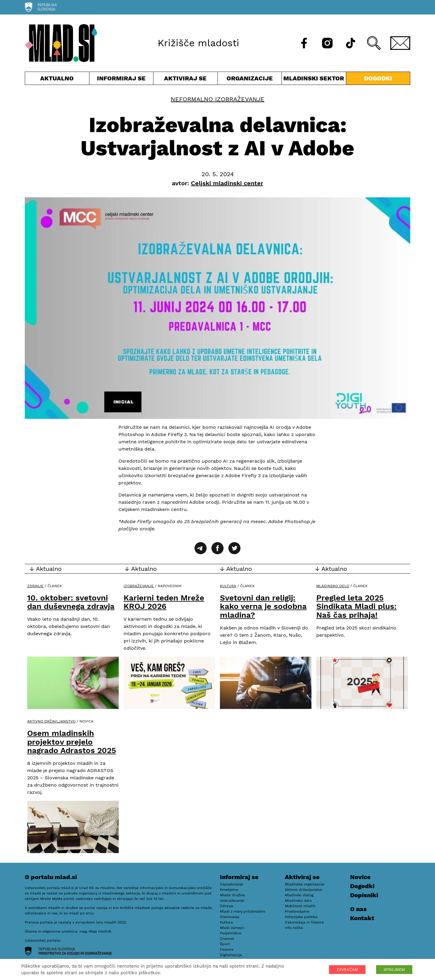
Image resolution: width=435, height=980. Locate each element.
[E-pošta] (400, 43)
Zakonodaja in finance (304, 922)
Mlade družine (232, 895)
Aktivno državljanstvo (51, 721)
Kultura (228, 586)
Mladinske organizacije (305, 884)
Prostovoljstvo (297, 911)
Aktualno (57, 80)
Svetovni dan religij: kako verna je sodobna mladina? (263, 606)
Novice (360, 877)
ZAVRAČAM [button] (347, 970)
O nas (358, 909)
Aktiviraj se (185, 80)
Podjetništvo (231, 933)
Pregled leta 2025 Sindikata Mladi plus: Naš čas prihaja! (356, 606)
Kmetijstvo (229, 890)
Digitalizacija (231, 955)
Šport (225, 944)
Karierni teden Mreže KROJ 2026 (164, 602)
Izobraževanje (139, 586)
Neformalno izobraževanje (217, 99)
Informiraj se (121, 80)
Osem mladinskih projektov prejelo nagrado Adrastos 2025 (72, 742)
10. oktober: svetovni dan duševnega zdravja (71, 602)
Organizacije (250, 80)
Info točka (294, 928)
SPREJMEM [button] (394, 970)
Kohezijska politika (301, 917)
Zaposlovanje (232, 884)
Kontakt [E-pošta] (362, 918)
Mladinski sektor (314, 80)
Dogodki (378, 78)
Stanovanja (230, 917)
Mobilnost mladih (300, 906)
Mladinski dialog (299, 895)
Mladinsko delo (333, 586)
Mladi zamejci (232, 928)
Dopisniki (364, 895)
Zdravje (35, 586)
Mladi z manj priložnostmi (243, 911)
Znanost (227, 939)
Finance (227, 949)
